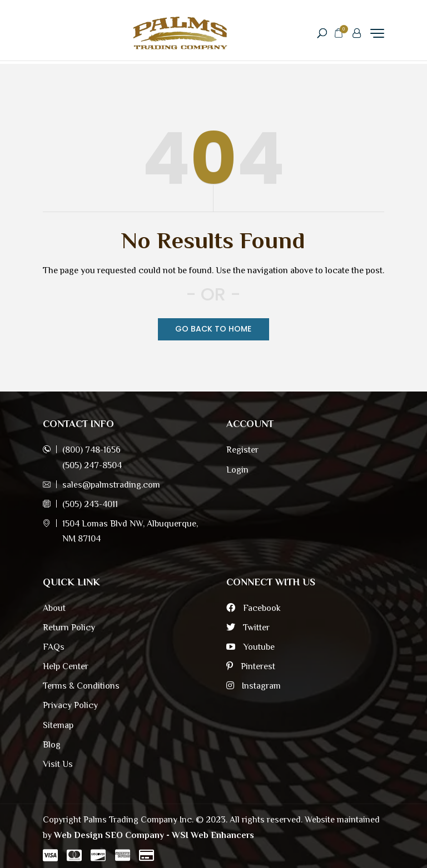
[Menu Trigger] (377, 33)
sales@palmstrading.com (111, 485)
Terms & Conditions (81, 686)
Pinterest (251, 666)
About (54, 608)
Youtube (250, 647)
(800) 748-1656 (91, 450)
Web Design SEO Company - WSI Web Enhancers (154, 835)
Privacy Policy (70, 705)
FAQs (54, 647)
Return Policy (69, 628)
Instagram (254, 686)
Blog (52, 745)
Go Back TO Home (213, 329)
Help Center (66, 666)
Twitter (248, 628)
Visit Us (58, 764)
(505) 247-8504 (92, 465)
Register (242, 450)
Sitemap (58, 725)
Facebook (254, 608)
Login (237, 470)
